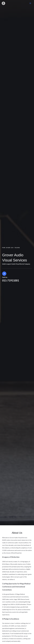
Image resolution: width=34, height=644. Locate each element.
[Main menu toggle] (30, 3)
